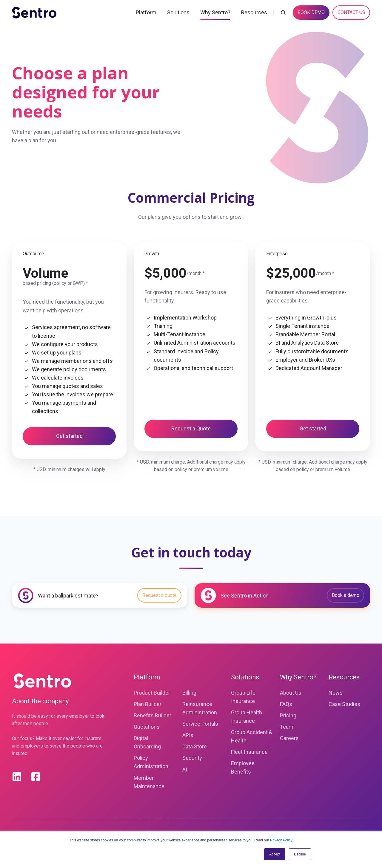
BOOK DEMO (311, 12)
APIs (188, 735)
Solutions (178, 12)
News (336, 693)
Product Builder (152, 693)
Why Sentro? (215, 12)
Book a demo (346, 595)
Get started (69, 436)
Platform (146, 12)
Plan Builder (148, 704)
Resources (254, 12)
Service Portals (200, 724)
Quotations (147, 727)
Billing (189, 693)
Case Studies (344, 704)
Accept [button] (275, 854)
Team (287, 727)
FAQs (286, 704)
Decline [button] (300, 854)
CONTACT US (351, 12)
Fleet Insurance (249, 752)
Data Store (195, 746)
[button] (283, 13)
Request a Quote (191, 428)
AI (185, 770)
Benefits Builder (153, 715)
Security (192, 758)
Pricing (288, 715)
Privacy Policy (281, 840)
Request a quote (160, 595)
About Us (291, 693)
